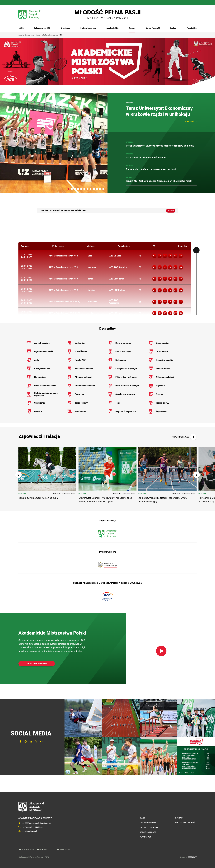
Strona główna (29, 35)
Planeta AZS (192, 28)
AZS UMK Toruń (117, 279)
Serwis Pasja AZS (153, 28)
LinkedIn (29, 3)
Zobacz (171, 211)
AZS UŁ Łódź (115, 256)
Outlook (45, 3)
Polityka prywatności (186, 823)
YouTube (40, 3)
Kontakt (173, 28)
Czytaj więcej (189, 121)
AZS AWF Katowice (118, 267)
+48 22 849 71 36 (36, 827)
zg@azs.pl (32, 831)
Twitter (34, 3)
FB (140, 256)
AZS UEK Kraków (117, 290)
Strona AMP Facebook (37, 664)
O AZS (21, 28)
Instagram (24, 3)
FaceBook (18, 3)
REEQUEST (192, 857)
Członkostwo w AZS (42, 28)
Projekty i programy (88, 28)
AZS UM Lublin (116, 313)
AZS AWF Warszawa (114, 302)
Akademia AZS (112, 28)
